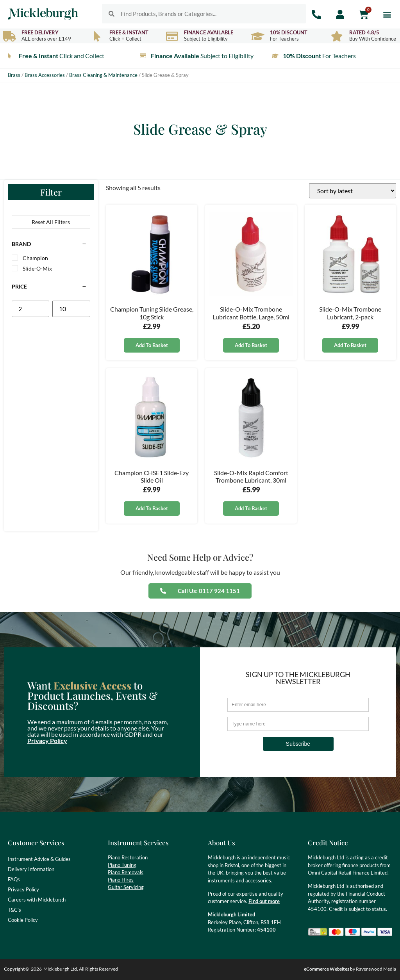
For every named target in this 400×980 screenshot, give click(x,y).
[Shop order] (353, 191)
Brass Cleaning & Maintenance (103, 75)
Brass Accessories (45, 75)
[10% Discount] (258, 36)
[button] (387, 14)
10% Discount (289, 32)
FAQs (14, 879)
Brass (14, 75)
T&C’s (14, 910)
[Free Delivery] (9, 36)
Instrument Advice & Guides (39, 859)
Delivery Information (31, 869)
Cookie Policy (23, 920)
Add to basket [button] (152, 345)
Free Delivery (40, 32)
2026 (36, 969)
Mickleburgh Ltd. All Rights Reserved (81, 969)
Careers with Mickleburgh (37, 900)
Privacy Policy (47, 740)
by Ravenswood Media (350, 969)
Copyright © (17, 969)
